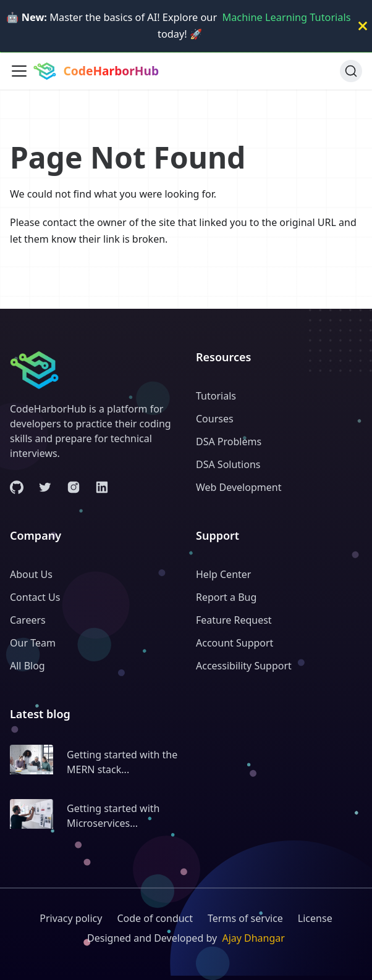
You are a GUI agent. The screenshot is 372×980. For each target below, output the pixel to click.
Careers (28, 620)
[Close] (363, 26)
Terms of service (245, 918)
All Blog (27, 666)
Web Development (239, 487)
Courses (215, 419)
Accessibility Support (244, 666)
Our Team (33, 643)
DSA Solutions (228, 464)
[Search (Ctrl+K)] (351, 71)
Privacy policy (71, 918)
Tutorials (216, 396)
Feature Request (234, 620)
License (315, 918)
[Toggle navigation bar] (19, 71)
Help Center (223, 574)
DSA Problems (229, 442)
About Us (31, 574)
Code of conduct (155, 918)
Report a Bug (226, 597)
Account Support (235, 643)
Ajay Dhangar (253, 938)
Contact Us (35, 597)
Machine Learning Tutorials (286, 17)
